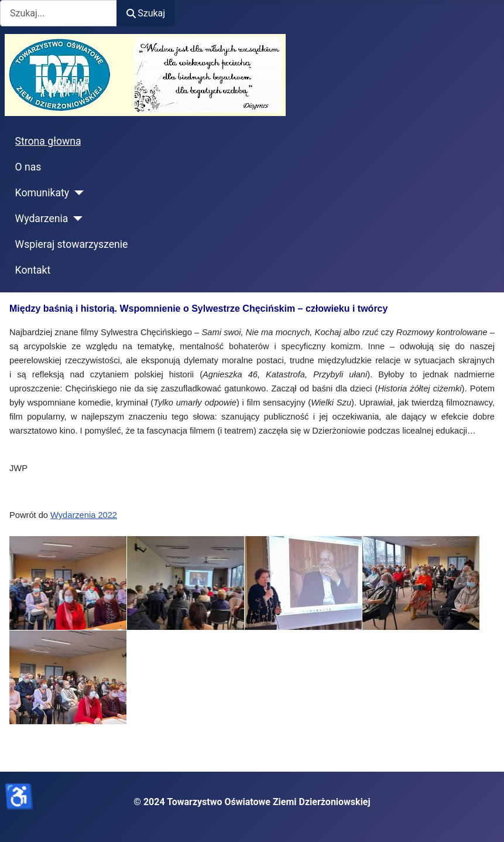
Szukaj (146, 13)
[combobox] (59, 13)
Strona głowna (48, 141)
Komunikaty (42, 193)
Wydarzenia (42, 219)
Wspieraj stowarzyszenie (72, 244)
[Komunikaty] (76, 193)
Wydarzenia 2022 (84, 515)
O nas (28, 167)
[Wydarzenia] (75, 219)
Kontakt (33, 270)
